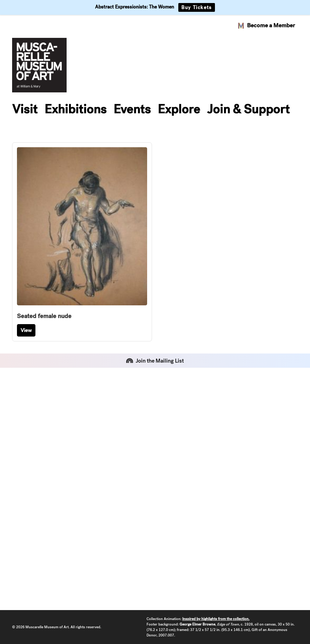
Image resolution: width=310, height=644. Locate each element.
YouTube (24, 578)
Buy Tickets (197, 7)
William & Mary (228, 403)
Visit (25, 109)
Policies (23, 417)
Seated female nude (44, 316)
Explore (179, 109)
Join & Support (248, 109)
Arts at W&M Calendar (239, 417)
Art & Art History (231, 431)
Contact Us (125, 431)
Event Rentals (31, 403)
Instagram (26, 549)
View (26, 330)
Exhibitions (76, 109)
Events (132, 109)
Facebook (26, 564)
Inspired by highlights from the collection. (216, 619)
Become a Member (266, 25)
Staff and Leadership (139, 417)
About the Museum (137, 403)
